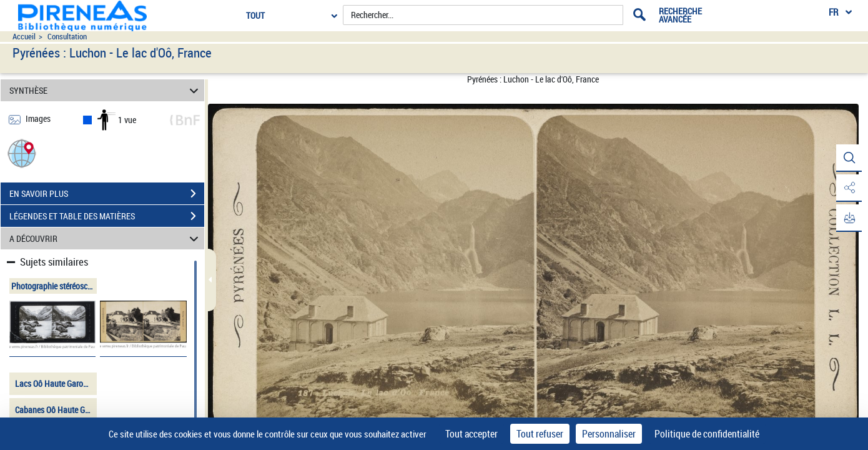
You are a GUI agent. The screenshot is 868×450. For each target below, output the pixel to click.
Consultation (67, 37)
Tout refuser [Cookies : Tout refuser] (540, 434)
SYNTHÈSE (106, 90)
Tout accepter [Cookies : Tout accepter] (471, 434)
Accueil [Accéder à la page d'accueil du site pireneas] (24, 37)
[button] (22, 153)
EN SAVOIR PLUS (107, 194)
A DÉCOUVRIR (106, 238)
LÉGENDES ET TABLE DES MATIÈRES (107, 216)
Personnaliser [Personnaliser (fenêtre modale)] (609, 434)
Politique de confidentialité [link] (707, 434)
